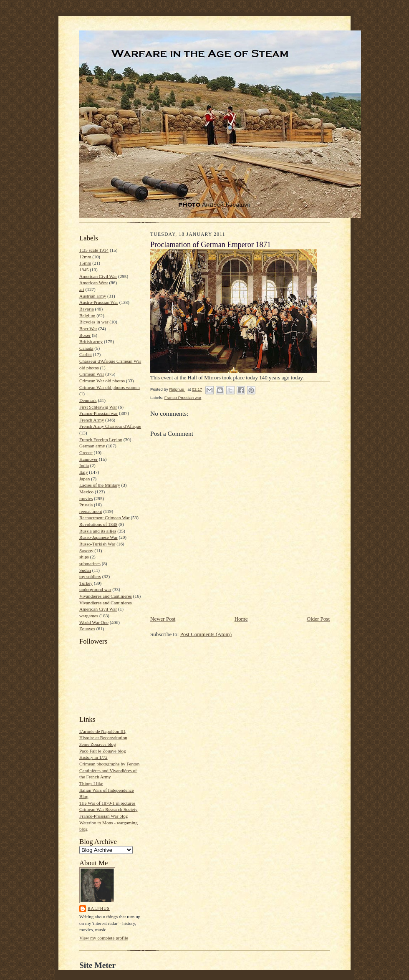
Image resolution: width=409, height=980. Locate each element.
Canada (86, 348)
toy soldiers (90, 576)
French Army (92, 420)
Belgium (87, 316)
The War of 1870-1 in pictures (107, 803)
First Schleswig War (98, 407)
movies (86, 498)
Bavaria (87, 309)
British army (91, 341)
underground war (95, 589)
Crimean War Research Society (108, 809)
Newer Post (163, 619)
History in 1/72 (93, 757)
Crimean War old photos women (110, 387)
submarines (90, 563)
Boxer (85, 335)
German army (92, 446)
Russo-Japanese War (98, 537)
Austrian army (93, 296)
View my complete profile (104, 938)
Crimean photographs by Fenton (109, 764)
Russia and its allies (98, 531)
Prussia (86, 505)
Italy (83, 472)
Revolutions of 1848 (98, 524)
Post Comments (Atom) (206, 634)
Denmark (88, 400)
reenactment (91, 511)
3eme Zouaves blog (98, 744)
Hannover (88, 459)
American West (94, 283)
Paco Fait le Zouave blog (103, 751)
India (84, 465)
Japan (85, 479)
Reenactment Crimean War (105, 518)
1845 (84, 270)
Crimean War (92, 374)
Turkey (86, 583)
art (82, 289)
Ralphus (99, 908)
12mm (85, 257)
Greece (86, 452)
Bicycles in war (94, 322)
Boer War (88, 328)
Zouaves (87, 629)
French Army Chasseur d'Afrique (110, 426)
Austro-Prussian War (99, 302)
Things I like (91, 783)
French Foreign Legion (101, 439)
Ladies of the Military (100, 485)
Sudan (85, 570)
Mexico (86, 492)
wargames (89, 616)
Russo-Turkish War (97, 544)
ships (84, 557)
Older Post (318, 619)
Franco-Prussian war (98, 413)
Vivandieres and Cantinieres (106, 596)
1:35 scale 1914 (94, 250)
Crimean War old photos (102, 381)
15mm (85, 263)
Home (241, 619)
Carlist (86, 354)
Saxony (86, 551)
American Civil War (98, 276)
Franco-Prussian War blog (104, 816)
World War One (94, 622)
